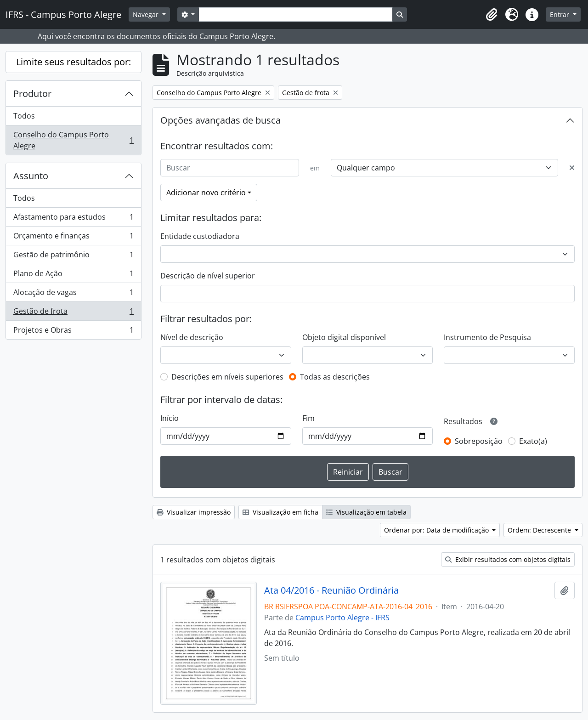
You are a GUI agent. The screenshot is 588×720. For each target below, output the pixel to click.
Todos (24, 116)
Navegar (147, 14)
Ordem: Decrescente (540, 530)
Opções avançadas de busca (220, 120)
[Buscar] (230, 168)
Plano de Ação (73, 275)
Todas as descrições (335, 377)
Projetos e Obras (73, 332)
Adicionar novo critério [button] (206, 193)
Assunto (31, 176)
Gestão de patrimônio (73, 257)
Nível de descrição (192, 337)
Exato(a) (533, 441)
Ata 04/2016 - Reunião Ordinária (331, 590)
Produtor (32, 94)
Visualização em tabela (366, 512)
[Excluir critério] (572, 168)
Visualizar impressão (194, 512)
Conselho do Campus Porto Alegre (73, 140)
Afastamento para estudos (73, 219)
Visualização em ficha (280, 512)
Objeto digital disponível (344, 337)
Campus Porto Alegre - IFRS (342, 618)
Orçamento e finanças (73, 238)
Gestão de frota (73, 313)
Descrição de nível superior (208, 276)
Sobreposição (479, 441)
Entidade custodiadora (200, 236)
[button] (492, 15)
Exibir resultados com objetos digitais (508, 559)
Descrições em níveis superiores (227, 377)
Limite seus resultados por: (73, 62)
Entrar (560, 14)
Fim (308, 418)
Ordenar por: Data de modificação (437, 530)
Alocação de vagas (73, 294)
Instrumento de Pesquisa (487, 337)
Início (170, 418)
